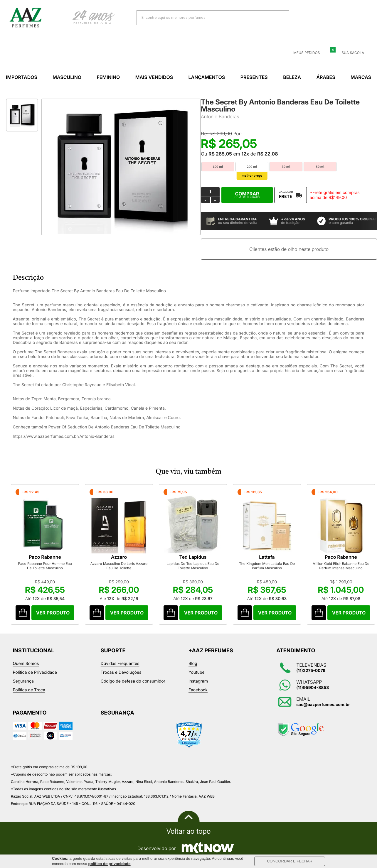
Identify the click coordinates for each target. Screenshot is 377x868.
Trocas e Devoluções (121, 672)
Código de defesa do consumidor (133, 681)
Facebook (198, 690)
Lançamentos (207, 77)
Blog (193, 664)
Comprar (247, 195)
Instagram (198, 681)
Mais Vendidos (154, 77)
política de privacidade (110, 864)
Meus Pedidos (303, 53)
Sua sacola (349, 53)
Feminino (108, 77)
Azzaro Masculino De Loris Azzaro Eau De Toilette (119, 566)
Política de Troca (29, 690)
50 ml (320, 167)
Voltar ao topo (188, 831)
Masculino (67, 77)
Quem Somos (26, 664)
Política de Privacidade (35, 672)
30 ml (286, 167)
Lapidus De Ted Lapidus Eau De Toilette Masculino (193, 566)
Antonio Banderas (220, 116)
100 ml (218, 167)
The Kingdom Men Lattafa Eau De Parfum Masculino (267, 566)
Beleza (292, 77)
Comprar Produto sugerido (23, 613)
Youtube (197, 672)
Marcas (361, 77)
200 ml (252, 167)
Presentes (254, 77)
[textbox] (206, 17)
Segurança (23, 681)
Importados (22, 77)
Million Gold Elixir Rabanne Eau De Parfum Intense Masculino (341, 566)
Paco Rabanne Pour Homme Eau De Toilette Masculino (45, 566)
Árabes (326, 77)
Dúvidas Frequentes (120, 664)
